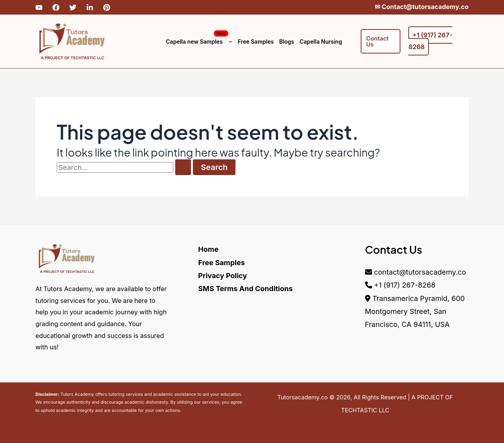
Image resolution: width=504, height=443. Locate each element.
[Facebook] (56, 7)
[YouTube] (39, 7)
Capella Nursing (321, 42)
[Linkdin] (90, 7)
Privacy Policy (222, 276)
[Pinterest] (107, 7)
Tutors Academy (77, 394)
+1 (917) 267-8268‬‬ (430, 41)
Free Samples (256, 42)
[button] (228, 42)
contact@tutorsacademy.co (420, 272)
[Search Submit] (183, 167)
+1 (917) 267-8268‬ (405, 285)
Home (208, 249)
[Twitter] (73, 7)
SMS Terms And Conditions (245, 289)
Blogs (287, 42)
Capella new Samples (199, 42)
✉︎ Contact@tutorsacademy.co (422, 7)
